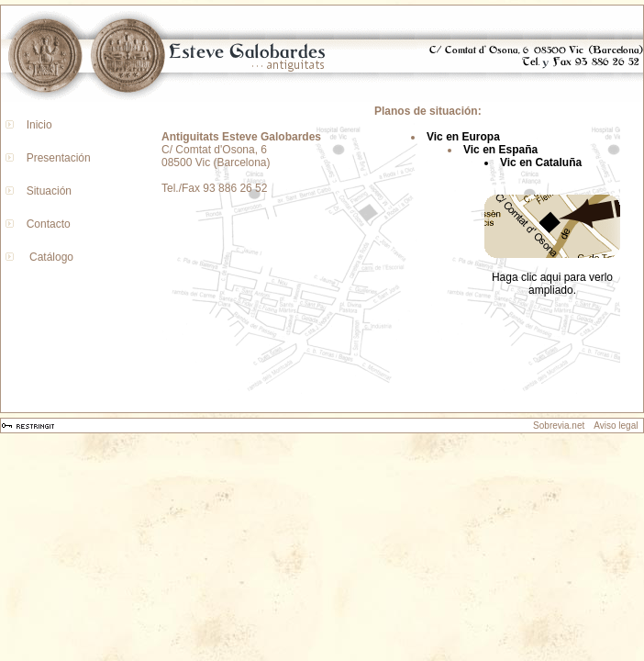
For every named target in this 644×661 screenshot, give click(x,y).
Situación (46, 191)
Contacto (45, 224)
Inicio (36, 125)
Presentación (56, 158)
